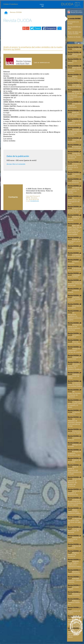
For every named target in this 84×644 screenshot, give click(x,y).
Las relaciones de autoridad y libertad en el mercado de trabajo (75, 422)
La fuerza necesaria (73, 262)
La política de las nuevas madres (75, 256)
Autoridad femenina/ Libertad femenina (75, 580)
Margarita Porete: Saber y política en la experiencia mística (74, 564)
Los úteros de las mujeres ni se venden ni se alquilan (75, 190)
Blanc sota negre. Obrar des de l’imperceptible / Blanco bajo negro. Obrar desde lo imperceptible (75, 230)
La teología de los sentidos (74, 276)
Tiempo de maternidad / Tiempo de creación (75, 350)
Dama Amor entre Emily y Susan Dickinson (75, 69)
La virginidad (77, 49)
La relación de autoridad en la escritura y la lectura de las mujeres (75, 502)
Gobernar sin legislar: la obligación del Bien (74, 123)
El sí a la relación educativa (74, 343)
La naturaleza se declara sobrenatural (75, 105)
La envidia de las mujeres (75, 141)
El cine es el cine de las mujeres (75, 432)
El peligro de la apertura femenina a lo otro (74, 453)
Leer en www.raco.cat (42, 62)
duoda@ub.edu (35, 201)
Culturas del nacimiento (74, 547)
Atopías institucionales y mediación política (74, 512)
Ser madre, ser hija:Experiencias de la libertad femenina (75, 132)
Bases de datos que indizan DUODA (75, 33)
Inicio (6, 13)
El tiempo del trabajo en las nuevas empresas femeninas (75, 327)
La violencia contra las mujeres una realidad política (75, 385)
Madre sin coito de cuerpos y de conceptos (74, 114)
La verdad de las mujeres (75, 307)
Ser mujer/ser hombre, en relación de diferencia (74, 394)
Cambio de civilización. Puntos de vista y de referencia (74, 156)
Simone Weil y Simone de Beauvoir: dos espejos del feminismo (75, 483)
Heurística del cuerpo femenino (75, 595)
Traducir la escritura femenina (74, 249)
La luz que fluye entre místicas (75, 86)
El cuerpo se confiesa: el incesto (74, 147)
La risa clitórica (72, 62)
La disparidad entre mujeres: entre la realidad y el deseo (75, 404)
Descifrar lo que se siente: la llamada (74, 219)
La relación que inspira (74, 175)
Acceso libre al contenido (16, 164)
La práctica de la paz (74, 439)
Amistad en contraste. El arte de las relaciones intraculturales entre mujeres (75, 95)
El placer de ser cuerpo (74, 461)
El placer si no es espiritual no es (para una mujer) (75, 210)
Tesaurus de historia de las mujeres (74, 539)
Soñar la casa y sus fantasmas (75, 182)
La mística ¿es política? (74, 336)
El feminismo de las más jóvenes (74, 269)
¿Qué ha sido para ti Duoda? (75, 55)
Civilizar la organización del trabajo (74, 376)
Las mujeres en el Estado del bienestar (74, 531)
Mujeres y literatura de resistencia (73, 555)
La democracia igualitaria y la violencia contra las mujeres (74, 316)
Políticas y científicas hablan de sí (74, 602)
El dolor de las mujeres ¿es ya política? (74, 241)
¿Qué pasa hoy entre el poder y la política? (75, 299)
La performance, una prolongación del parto (74, 201)
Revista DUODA (16, 12)
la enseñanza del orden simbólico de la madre (75, 470)
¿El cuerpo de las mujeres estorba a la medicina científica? (75, 367)
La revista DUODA (74, 19)
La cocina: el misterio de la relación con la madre (74, 166)
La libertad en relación (74, 413)
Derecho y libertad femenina (74, 573)
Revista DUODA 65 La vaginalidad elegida (75, 78)
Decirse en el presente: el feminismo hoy (75, 493)
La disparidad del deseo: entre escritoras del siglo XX (75, 521)
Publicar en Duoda (74, 37)
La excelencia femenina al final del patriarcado (75, 284)
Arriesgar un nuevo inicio (74, 358)
